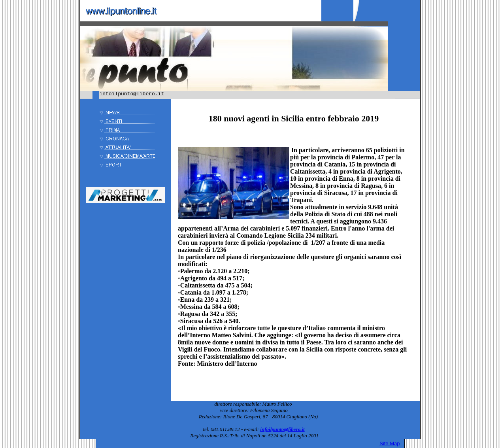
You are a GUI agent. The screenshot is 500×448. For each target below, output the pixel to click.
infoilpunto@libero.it (132, 94)
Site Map (390, 443)
